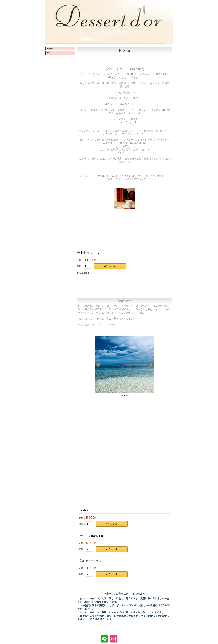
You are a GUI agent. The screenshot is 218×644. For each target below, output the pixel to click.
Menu (50, 53)
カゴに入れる (110, 266)
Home (50, 49)
